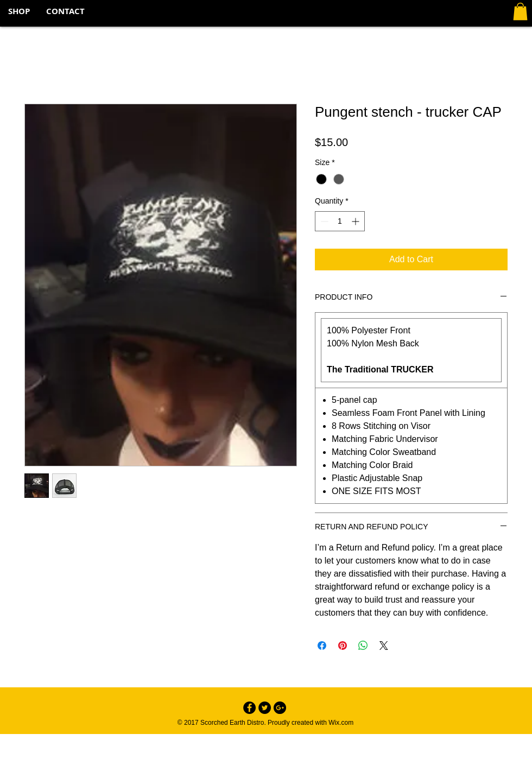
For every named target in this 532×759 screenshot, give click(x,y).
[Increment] (356, 221)
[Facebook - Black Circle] (249, 708)
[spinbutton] (340, 221)
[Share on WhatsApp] (363, 646)
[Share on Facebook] (322, 646)
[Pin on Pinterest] (343, 646)
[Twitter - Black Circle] (265, 708)
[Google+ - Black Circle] (280, 708)
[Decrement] (323, 221)
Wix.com (341, 723)
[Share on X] (384, 646)
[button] (520, 11)
